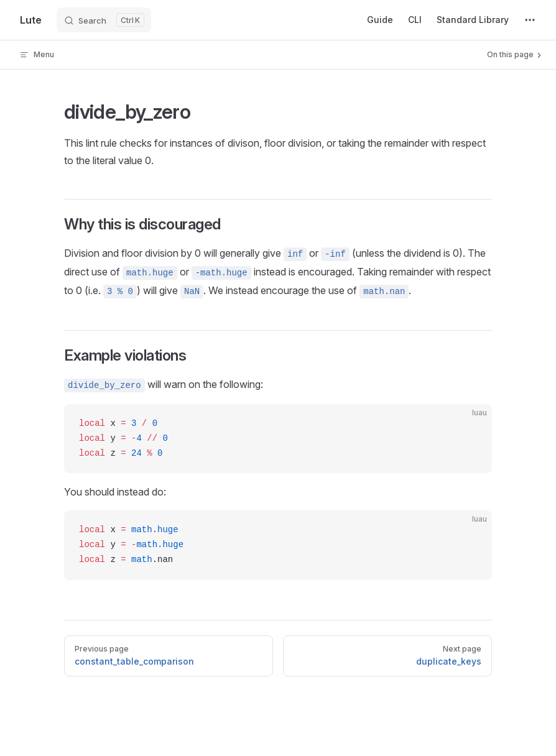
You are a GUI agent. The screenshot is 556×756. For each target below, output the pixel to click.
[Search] (104, 20)
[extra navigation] (530, 20)
